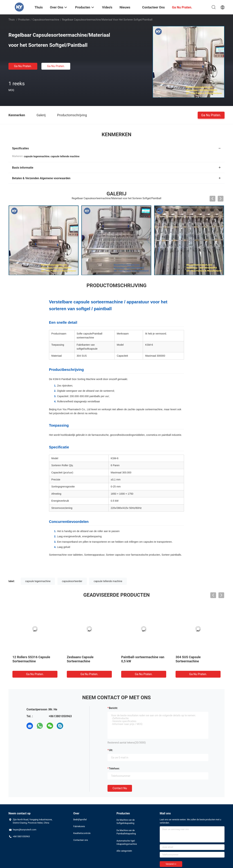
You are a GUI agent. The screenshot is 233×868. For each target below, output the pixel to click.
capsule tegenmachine (38, 581)
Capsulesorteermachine (46, 20)
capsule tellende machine (108, 581)
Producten (24, 20)
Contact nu (120, 788)
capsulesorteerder (72, 581)
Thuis (12, 20)
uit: (111, 750)
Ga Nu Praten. (23, 66)
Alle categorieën (124, 851)
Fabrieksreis (79, 826)
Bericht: (113, 708)
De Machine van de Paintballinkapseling (126, 832)
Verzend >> (171, 864)
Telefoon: (114, 768)
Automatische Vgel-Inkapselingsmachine (127, 842)
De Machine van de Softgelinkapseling (126, 822)
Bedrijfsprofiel (80, 820)
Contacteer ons (81, 840)
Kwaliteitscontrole (82, 833)
